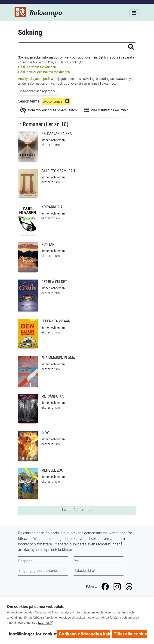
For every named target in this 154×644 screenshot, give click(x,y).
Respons (25, 561)
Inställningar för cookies (32, 634)
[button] (131, 47)
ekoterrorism (53, 101)
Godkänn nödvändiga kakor (84, 634)
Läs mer (44, 623)
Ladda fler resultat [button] (86, 509)
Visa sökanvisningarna (38, 91)
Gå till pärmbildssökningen (37, 67)
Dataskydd (82, 571)
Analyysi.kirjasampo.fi (34, 79)
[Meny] (134, 13)
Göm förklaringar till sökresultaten (48, 110)
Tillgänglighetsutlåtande (38, 571)
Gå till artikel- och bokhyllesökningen (44, 72)
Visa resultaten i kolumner (106, 110)
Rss (77, 561)
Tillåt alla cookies (130, 634)
